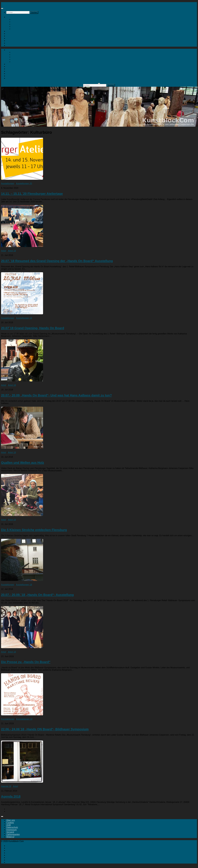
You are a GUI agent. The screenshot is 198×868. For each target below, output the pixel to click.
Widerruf (10, 837)
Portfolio (10, 43)
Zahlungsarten (13, 834)
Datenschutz (12, 827)
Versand (10, 832)
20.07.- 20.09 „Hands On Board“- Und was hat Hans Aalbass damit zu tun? (56, 395)
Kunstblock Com (9, 3)
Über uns (11, 820)
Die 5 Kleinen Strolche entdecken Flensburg (34, 530)
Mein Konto (17, 26)
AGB (9, 825)
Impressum (11, 830)
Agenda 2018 (11, 796)
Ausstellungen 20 (24, 183)
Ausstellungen (13, 34)
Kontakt (15, 29)
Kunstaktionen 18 (24, 719)
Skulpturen (17, 19)
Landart (10, 38)
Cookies (10, 823)
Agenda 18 (6, 786)
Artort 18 (12, 251)
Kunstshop (11, 17)
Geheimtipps (12, 41)
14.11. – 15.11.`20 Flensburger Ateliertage (32, 194)
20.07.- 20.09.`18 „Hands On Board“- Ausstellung (37, 595)
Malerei (15, 22)
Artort (9, 31)
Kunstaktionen (13, 36)
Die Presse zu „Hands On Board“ (26, 662)
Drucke (15, 24)
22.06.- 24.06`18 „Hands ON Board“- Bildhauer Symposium (45, 729)
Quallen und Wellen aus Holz (23, 463)
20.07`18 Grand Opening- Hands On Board (33, 328)
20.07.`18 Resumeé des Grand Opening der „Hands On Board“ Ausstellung (57, 261)
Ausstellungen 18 (24, 318)
